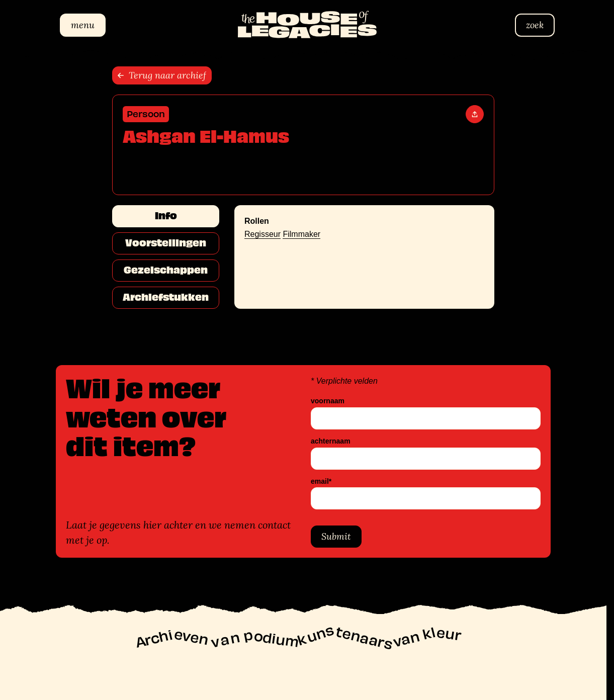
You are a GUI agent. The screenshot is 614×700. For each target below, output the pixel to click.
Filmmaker (301, 234)
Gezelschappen (166, 270)
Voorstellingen (166, 243)
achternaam (331, 441)
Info (166, 216)
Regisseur (262, 234)
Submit (336, 536)
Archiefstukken (166, 297)
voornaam (328, 401)
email (321, 482)
